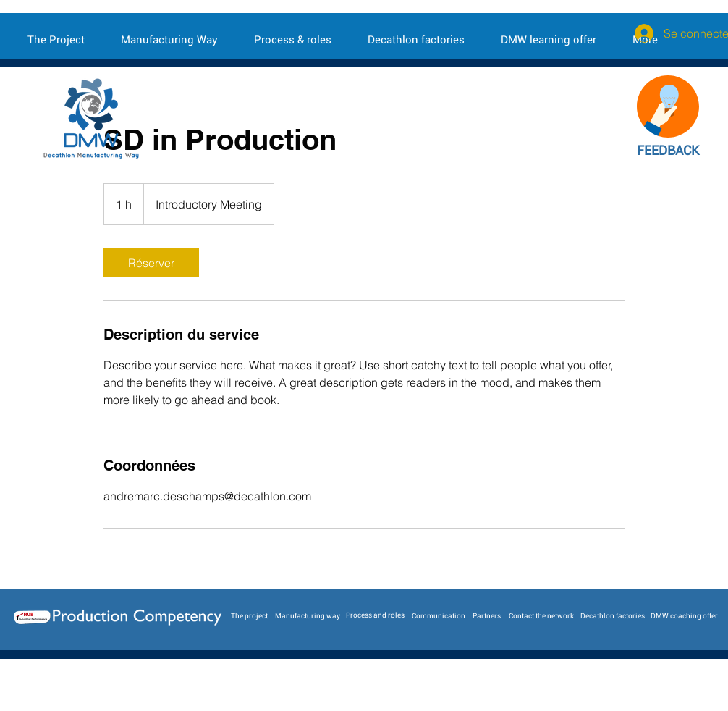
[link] (151, 263)
